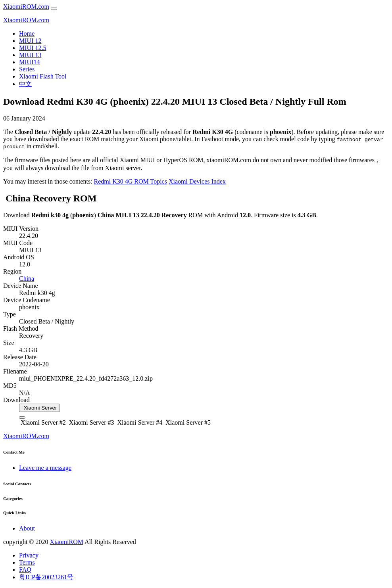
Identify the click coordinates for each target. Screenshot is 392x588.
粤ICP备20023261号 (46, 577)
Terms (27, 562)
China (27, 279)
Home (27, 34)
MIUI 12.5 (33, 48)
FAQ (25, 570)
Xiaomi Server (39, 408)
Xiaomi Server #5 (187, 422)
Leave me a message (45, 468)
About (27, 528)
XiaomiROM (66, 542)
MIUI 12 (30, 41)
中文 (25, 84)
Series (27, 69)
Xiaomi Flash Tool (43, 76)
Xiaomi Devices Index (197, 181)
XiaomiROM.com (26, 7)
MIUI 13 (30, 55)
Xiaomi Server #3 (91, 422)
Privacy (29, 555)
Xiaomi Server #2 (42, 422)
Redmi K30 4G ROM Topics (131, 181)
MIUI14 (29, 62)
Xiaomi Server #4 (139, 422)
